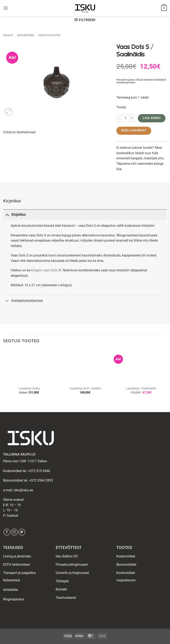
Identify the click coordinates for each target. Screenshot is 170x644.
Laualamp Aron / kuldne (85, 388)
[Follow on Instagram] (14, 532)
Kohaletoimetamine (23, 301)
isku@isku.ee (23, 490)
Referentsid (11, 580)
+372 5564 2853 (41, 480)
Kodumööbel (26, 35)
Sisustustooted (50, 35)
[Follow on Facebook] (7, 532)
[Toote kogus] (125, 118)
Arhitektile (11, 590)
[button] (6, 8)
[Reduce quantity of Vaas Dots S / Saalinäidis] (119, 118)
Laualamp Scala (29, 388)
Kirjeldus (14, 214)
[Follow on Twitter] (22, 532)
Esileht (8, 35)
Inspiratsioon (126, 580)
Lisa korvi (152, 118)
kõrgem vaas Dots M (46, 270)
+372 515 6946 (39, 471)
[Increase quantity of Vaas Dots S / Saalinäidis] (132, 118)
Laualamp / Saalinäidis (141, 388)
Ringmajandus (14, 599)
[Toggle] (7, 214)
